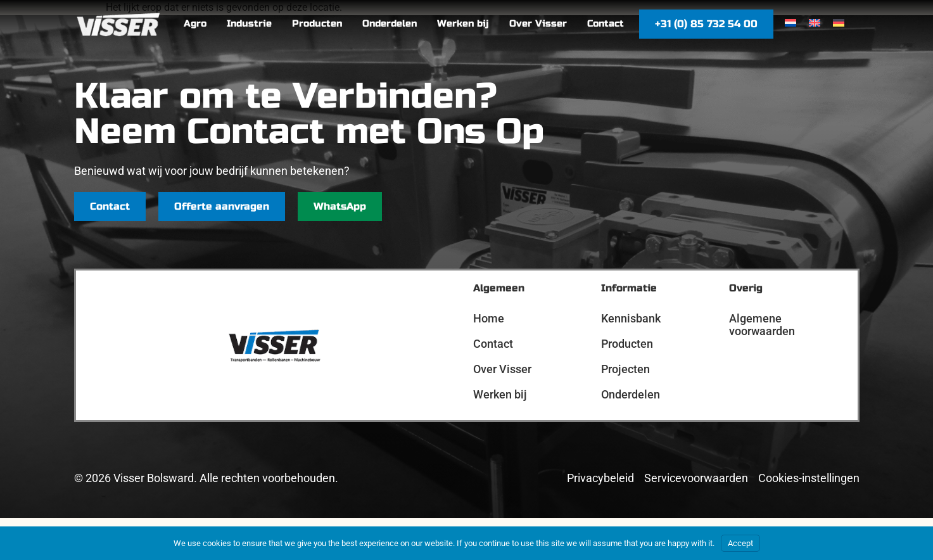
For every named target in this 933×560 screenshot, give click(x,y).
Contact (493, 344)
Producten (627, 344)
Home (489, 318)
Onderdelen (631, 394)
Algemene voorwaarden (762, 325)
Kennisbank (631, 318)
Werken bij (500, 394)
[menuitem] (790, 23)
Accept (740, 543)
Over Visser (502, 369)
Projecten (625, 369)
